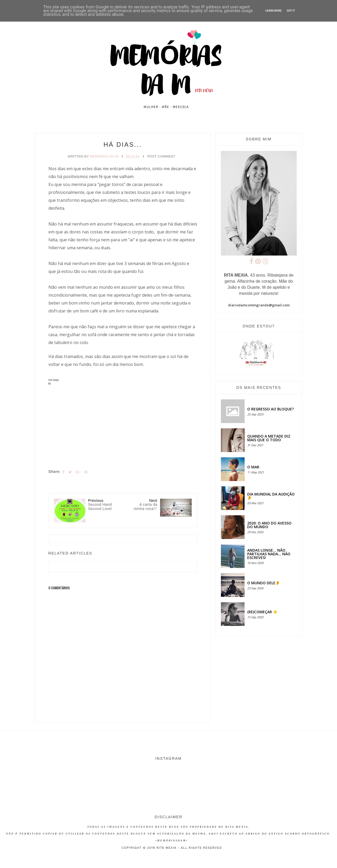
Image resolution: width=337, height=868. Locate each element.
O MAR (253, 467)
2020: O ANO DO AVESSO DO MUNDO (269, 525)
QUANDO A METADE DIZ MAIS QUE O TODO (269, 438)
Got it (291, 11)
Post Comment (161, 156)
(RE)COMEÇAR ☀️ (262, 612)
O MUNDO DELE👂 (264, 583)
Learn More (273, 11)
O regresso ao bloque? (271, 409)
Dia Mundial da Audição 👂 (271, 496)
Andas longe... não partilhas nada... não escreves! (269, 554)
